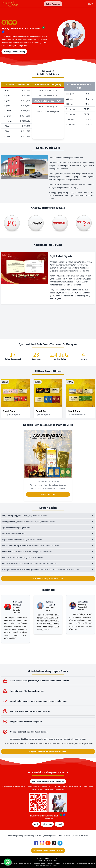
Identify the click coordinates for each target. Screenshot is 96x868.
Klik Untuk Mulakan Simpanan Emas (48, 781)
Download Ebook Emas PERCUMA (48, 851)
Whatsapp (47, 824)
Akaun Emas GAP (48, 494)
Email (59, 824)
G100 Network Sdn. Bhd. (50, 858)
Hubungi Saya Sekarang (14, 52)
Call (36, 824)
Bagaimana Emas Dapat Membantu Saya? (48, 751)
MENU (91, 4)
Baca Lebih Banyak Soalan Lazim (48, 578)
